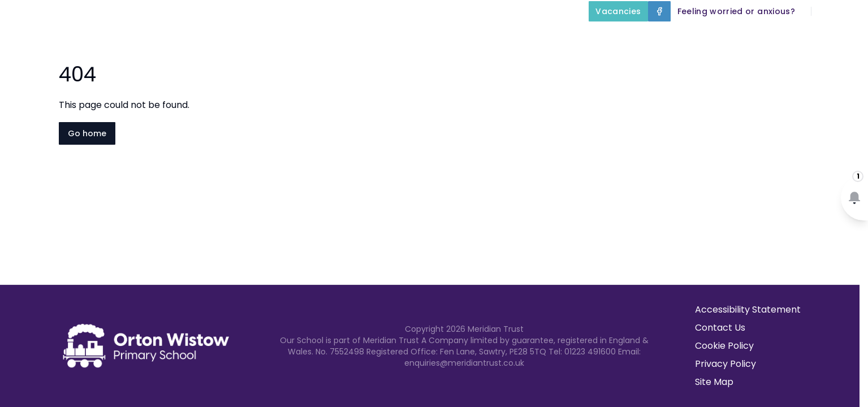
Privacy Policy (726, 364)
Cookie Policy (724, 346)
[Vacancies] (618, 11)
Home (353, 37)
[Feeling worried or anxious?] (736, 11)
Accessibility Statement (748, 309)
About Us (417, 37)
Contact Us (835, 37)
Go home (87, 133)
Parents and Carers (736, 37)
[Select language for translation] (850, 11)
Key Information (512, 37)
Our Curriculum (620, 37)
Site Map (714, 382)
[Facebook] (659, 11)
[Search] (826, 11)
